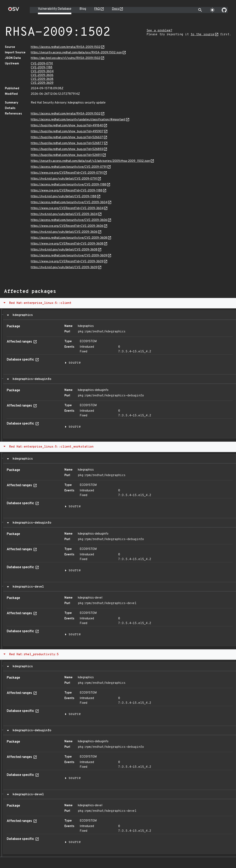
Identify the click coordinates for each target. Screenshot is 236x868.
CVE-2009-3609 (42, 83)
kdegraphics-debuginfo (31, 379)
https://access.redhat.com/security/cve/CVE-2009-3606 (69, 220)
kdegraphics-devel (27, 587)
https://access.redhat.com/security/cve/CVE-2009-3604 (69, 202)
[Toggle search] (200, 10)
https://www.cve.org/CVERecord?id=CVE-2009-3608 (67, 244)
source (75, 363)
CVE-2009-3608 (42, 79)
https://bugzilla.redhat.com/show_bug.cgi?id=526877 (67, 143)
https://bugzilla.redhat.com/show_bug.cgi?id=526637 (67, 137)
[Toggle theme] (212, 10)
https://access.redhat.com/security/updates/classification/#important (78, 120)
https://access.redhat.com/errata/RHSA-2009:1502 (66, 47)
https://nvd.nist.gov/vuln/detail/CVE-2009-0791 (64, 179)
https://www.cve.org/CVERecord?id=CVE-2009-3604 (67, 208)
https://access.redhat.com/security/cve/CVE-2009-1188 (68, 185)
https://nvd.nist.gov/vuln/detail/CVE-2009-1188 (64, 197)
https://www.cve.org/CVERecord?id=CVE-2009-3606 (67, 226)
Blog (83, 9)
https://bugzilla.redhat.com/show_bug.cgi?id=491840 (67, 126)
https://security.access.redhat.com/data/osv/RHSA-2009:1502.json (76, 53)
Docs (115, 9)
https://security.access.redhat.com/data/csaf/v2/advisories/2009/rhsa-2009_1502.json (90, 161)
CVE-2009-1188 (42, 68)
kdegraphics (22, 315)
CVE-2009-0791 (42, 64)
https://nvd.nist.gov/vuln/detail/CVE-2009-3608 (64, 250)
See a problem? (159, 31)
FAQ (97, 9)
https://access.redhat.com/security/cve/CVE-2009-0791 (69, 167)
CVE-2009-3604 (42, 71)
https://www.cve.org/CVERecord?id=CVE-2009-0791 (67, 173)
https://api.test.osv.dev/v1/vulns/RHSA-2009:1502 (66, 58)
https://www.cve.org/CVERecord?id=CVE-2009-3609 (67, 262)
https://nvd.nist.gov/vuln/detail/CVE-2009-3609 (64, 267)
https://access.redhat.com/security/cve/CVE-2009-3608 (69, 238)
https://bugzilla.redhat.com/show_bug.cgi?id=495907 (67, 132)
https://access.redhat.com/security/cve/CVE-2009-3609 (69, 256)
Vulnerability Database (55, 9)
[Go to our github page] (224, 10)
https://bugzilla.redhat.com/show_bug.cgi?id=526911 (66, 155)
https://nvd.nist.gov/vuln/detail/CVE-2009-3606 (64, 232)
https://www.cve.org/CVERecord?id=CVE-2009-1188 (67, 191)
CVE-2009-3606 (42, 75)
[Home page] (14, 10)
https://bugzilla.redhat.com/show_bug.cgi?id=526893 (67, 149)
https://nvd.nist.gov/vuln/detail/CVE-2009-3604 (64, 214)
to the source (202, 35)
